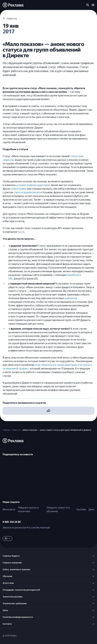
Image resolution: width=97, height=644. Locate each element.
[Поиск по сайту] (88, 5)
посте (21, 232)
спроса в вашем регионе (28, 192)
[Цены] (93, 610)
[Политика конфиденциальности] (93, 617)
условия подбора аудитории (33, 185)
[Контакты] (93, 624)
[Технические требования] (93, 604)
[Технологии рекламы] (93, 597)
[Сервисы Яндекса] (93, 556)
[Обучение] (93, 576)
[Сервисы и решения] (93, 563)
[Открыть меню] (93, 5)
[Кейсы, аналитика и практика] (93, 570)
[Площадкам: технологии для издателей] (93, 590)
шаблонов (71, 298)
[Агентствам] (93, 583)
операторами (19, 189)
